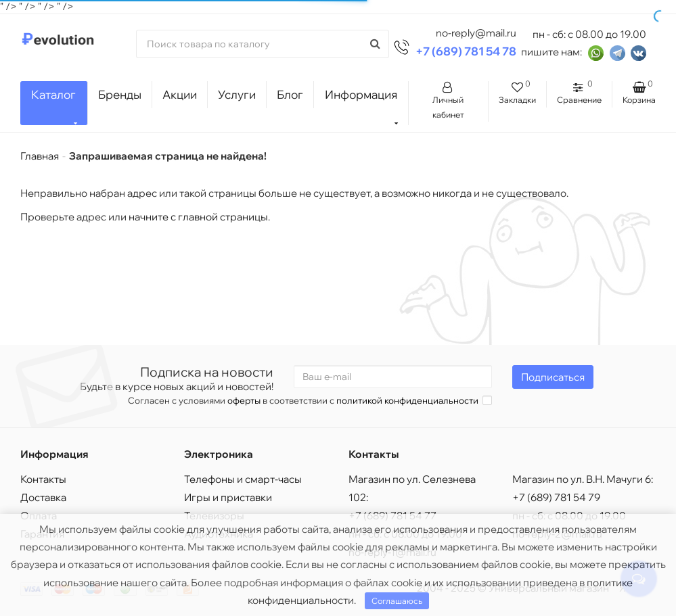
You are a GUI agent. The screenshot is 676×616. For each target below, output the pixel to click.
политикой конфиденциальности (407, 400)
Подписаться (553, 377)
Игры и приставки (228, 497)
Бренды (120, 94)
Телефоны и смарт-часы (243, 479)
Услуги (237, 94)
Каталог (54, 106)
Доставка (43, 497)
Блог (290, 94)
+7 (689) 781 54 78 (466, 51)
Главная (40, 156)
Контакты (43, 479)
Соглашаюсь (397, 601)
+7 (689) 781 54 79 (556, 497)
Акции (180, 94)
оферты (244, 400)
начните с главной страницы (198, 217)
